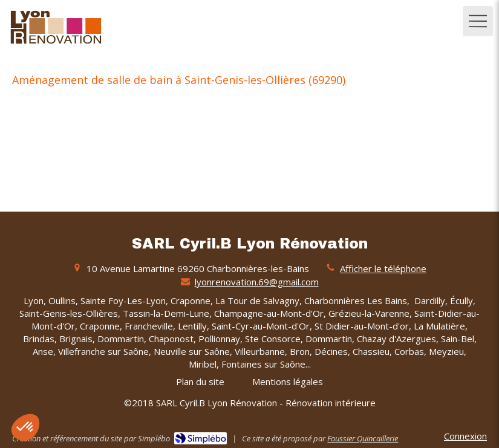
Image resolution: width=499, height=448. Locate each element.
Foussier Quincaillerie (363, 438)
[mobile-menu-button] (478, 21)
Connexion (465, 436)
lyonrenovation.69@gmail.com (257, 282)
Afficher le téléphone (383, 268)
